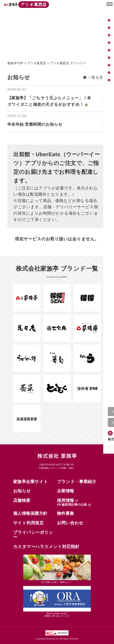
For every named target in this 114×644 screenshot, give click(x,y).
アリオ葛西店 (37, 63)
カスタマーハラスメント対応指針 (46, 547)
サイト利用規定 (28, 523)
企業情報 (66, 491)
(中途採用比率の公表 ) (74, 505)
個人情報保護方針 (30, 513)
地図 (71, 468)
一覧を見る (97, 77)
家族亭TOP (15, 63)
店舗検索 (22, 500)
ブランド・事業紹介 (77, 482)
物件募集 (66, 513)
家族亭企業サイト (31, 482)
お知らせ (22, 491)
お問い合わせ (70, 523)
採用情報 (67, 500)
